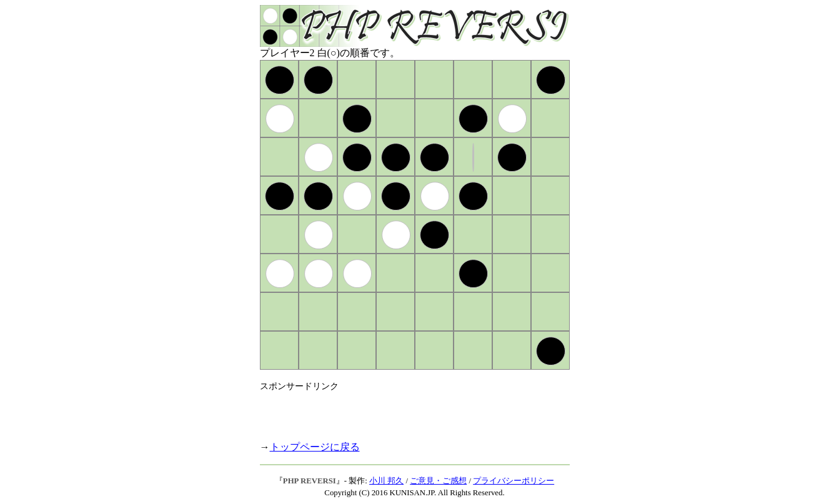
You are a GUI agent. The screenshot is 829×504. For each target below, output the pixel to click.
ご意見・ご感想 (438, 481)
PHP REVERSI (310, 481)
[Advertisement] (406, 411)
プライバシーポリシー (514, 481)
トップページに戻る (315, 447)
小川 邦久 (386, 481)
